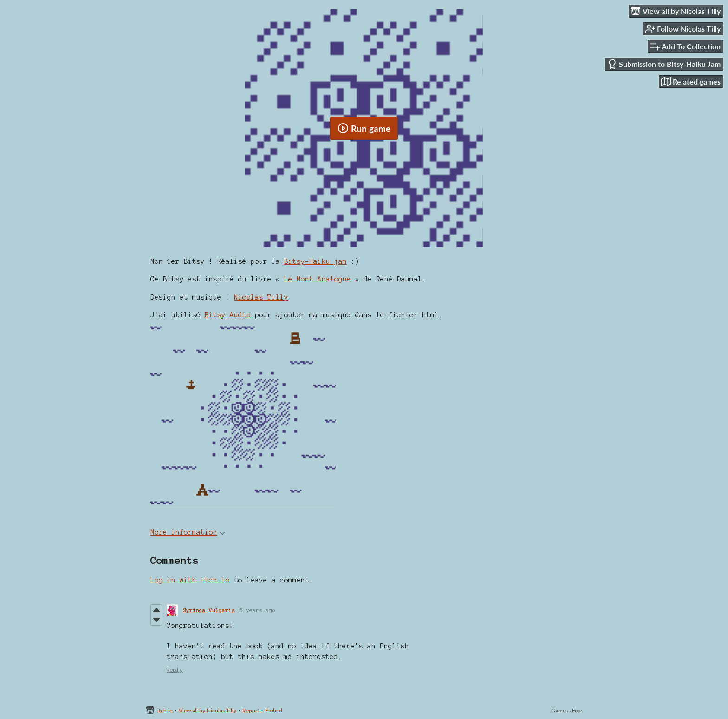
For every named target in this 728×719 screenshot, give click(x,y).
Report (251, 710)
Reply (175, 670)
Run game (364, 128)
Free (577, 710)
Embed (274, 710)
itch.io (165, 710)
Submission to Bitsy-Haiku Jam (664, 64)
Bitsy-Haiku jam (315, 261)
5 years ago (257, 610)
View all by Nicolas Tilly (208, 710)
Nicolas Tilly (261, 297)
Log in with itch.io (190, 580)
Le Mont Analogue (318, 279)
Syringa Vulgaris (209, 610)
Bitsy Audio (228, 315)
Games (559, 710)
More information (188, 532)
